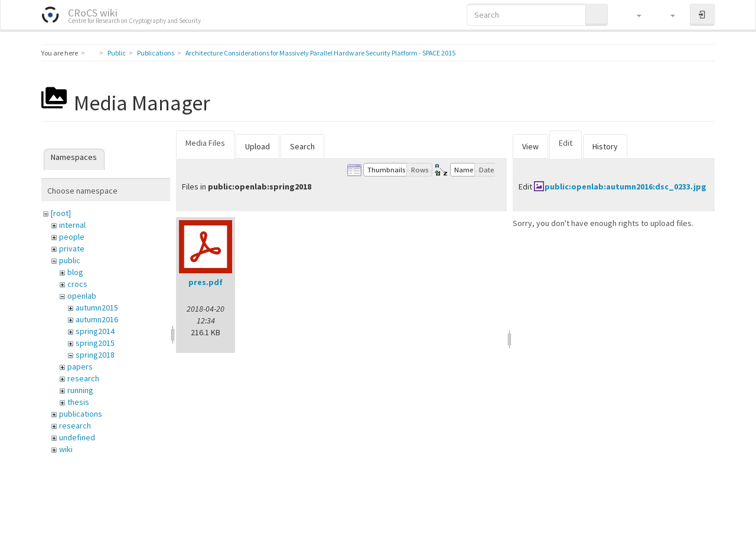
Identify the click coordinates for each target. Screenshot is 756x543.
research (83, 378)
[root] (61, 213)
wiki (66, 449)
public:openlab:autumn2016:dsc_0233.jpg (625, 187)
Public (117, 53)
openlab (82, 296)
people (72, 237)
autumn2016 (97, 319)
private (72, 248)
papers (80, 367)
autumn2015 (97, 308)
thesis (78, 402)
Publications (156, 53)
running (80, 390)
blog (75, 272)
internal (72, 225)
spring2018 (95, 355)
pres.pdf (206, 282)
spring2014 (95, 331)
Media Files (205, 143)
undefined (77, 437)
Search (302, 146)
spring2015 (95, 343)
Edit (566, 143)
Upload (258, 146)
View (530, 146)
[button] (633, 15)
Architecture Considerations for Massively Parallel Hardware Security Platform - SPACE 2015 (320, 53)
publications (81, 414)
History (605, 146)
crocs (77, 284)
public (70, 260)
